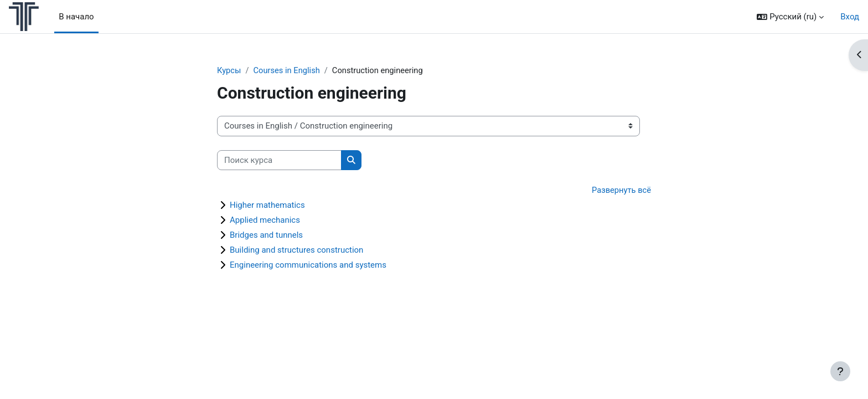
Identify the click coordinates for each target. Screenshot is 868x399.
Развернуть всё (621, 191)
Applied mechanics (265, 221)
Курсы (229, 70)
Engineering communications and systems (308, 265)
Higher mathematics (267, 206)
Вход (850, 17)
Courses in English (288, 70)
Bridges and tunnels (266, 236)
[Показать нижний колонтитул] (840, 371)
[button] (790, 17)
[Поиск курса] (279, 160)
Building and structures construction (296, 250)
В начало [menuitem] (76, 17)
